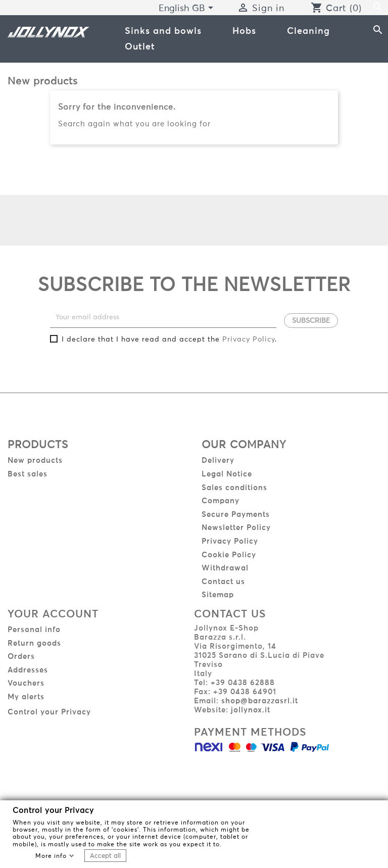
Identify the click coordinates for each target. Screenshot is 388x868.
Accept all (105, 855)
